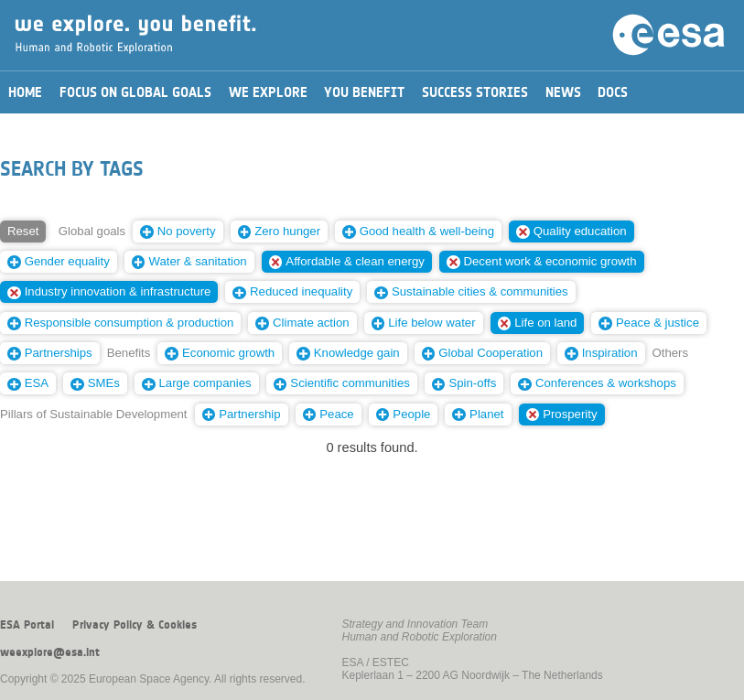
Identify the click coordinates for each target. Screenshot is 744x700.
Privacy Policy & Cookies (135, 625)
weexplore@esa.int (50, 652)
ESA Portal (27, 625)
